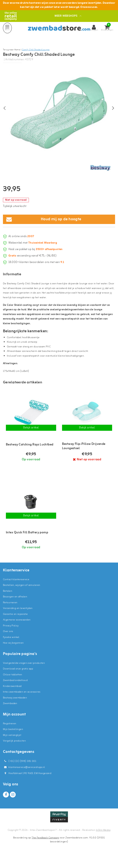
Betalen (8, 603)
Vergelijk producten (14, 753)
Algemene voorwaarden (17, 632)
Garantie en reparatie (15, 626)
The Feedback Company (45, 849)
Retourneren (10, 614)
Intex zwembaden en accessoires (22, 704)
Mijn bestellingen (13, 741)
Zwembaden (10, 715)
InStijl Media (103, 842)
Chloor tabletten (13, 686)
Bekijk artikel (31, 439)
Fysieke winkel (11, 649)
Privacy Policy (11, 637)
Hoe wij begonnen (13, 655)
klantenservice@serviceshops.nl (24, 779)
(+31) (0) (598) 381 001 (20, 773)
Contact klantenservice (16, 591)
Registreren (10, 735)
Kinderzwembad (12, 698)
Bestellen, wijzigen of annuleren (21, 597)
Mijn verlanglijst (12, 747)
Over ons (8, 643)
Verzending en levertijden (18, 620)
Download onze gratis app (18, 681)
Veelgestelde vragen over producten (24, 675)
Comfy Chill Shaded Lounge (36, 50)
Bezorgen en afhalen (15, 608)
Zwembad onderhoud (15, 692)
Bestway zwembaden (15, 709)
